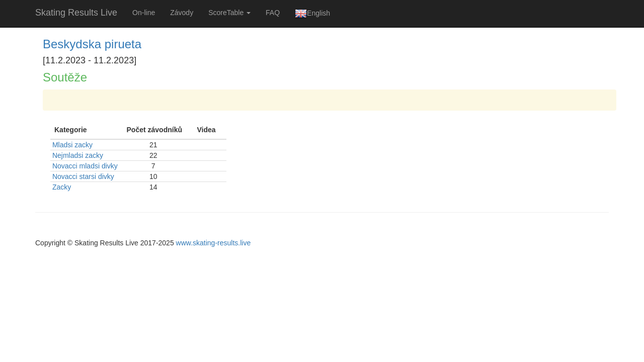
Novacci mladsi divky (85, 166)
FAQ (273, 13)
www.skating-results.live (214, 243)
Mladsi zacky (72, 145)
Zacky (62, 187)
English (312, 14)
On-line (144, 13)
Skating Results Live (76, 13)
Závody (182, 13)
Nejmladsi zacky (78, 155)
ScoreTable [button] (229, 13)
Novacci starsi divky (83, 176)
